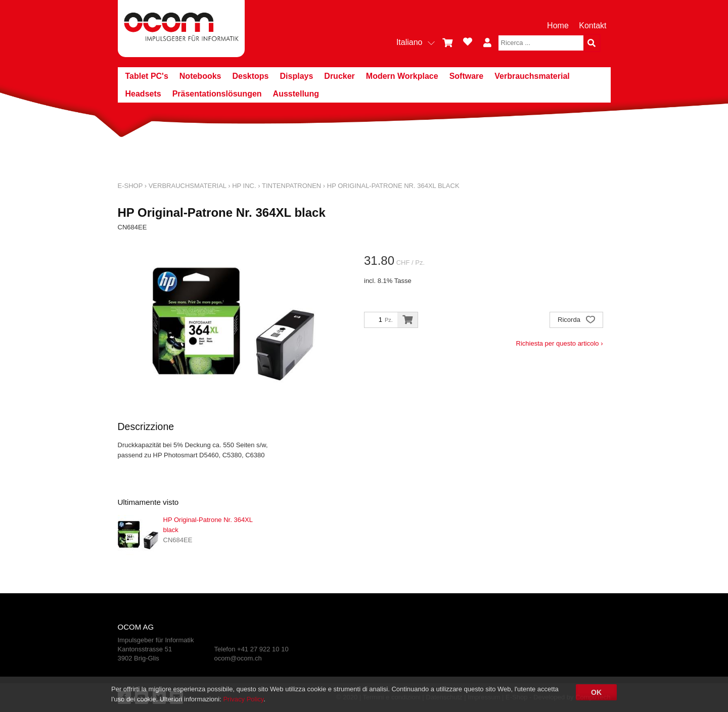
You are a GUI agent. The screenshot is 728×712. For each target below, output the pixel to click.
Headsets (143, 94)
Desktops (250, 76)
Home (558, 26)
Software (467, 76)
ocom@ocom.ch (238, 658)
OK (596, 692)
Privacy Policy (243, 699)
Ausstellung (296, 94)
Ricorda (576, 321)
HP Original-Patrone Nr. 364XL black (393, 186)
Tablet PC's (147, 76)
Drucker (339, 76)
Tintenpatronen (291, 186)
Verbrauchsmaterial (532, 76)
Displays (297, 76)
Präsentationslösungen (217, 94)
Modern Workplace (402, 76)
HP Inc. (244, 186)
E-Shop (130, 186)
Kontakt (593, 26)
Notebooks (200, 76)
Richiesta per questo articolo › (560, 343)
